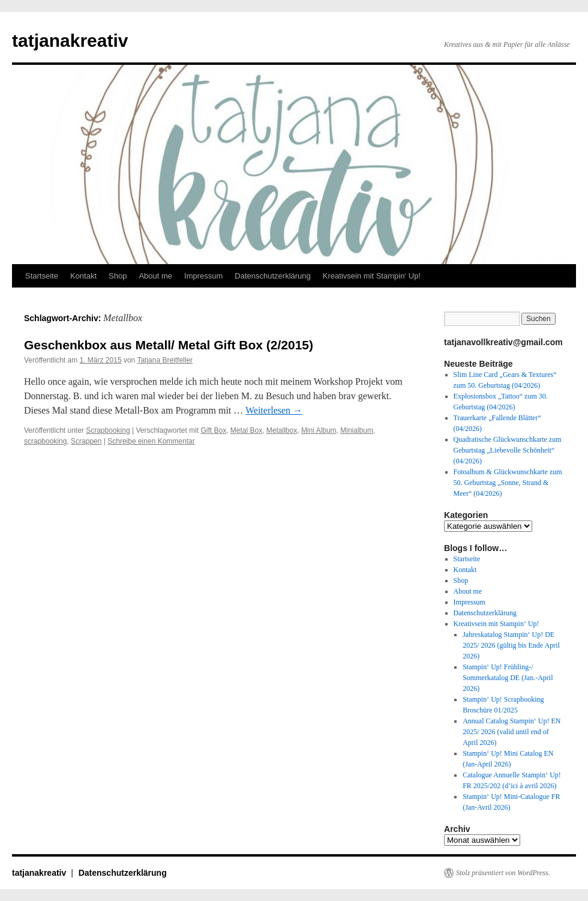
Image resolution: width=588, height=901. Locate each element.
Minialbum (357, 430)
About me (155, 276)
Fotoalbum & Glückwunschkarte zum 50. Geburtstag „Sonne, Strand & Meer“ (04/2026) (508, 483)
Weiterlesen (274, 410)
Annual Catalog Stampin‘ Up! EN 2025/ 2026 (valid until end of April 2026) (511, 732)
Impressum (203, 276)
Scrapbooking (108, 430)
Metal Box (246, 430)
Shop (118, 276)
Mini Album (319, 430)
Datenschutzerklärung (272, 276)
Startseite (42, 276)
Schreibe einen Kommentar (151, 441)
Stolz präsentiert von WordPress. (503, 873)
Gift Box (213, 430)
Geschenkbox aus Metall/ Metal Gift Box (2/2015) (169, 345)
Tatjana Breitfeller (165, 360)
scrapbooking (45, 441)
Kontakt (83, 276)
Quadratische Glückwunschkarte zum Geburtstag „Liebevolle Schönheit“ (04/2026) (508, 450)
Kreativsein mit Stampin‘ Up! (372, 276)
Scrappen (86, 441)
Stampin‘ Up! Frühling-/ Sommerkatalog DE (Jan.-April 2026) (508, 678)
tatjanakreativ (70, 41)
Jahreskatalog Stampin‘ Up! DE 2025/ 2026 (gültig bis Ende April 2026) (511, 645)
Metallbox (282, 430)
